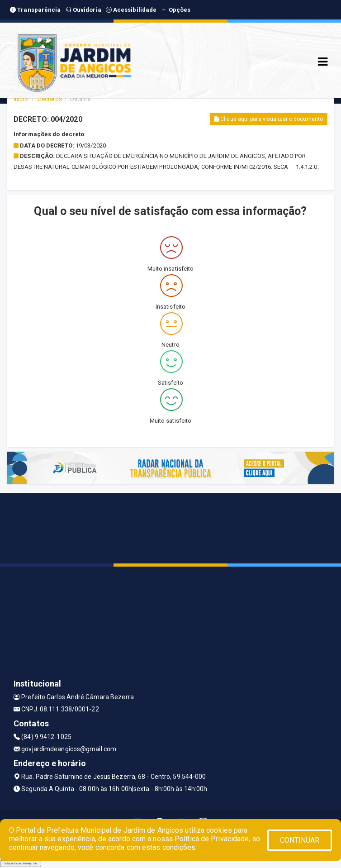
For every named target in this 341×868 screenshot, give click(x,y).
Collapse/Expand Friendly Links (21, 863)
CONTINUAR (300, 840)
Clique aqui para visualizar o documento (269, 119)
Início (21, 99)
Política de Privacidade (212, 839)
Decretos (50, 99)
